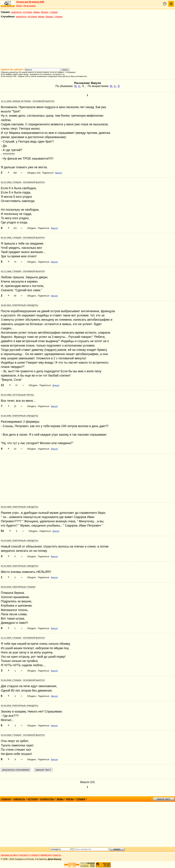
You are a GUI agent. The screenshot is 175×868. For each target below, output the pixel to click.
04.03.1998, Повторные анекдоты (20, 507)
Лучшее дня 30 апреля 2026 (30, 2)
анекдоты (16, 12)
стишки (54, 12)
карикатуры (47, 799)
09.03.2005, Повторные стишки (18, 587)
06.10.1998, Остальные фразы (17, 395)
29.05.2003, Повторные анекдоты (20, 305)
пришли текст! (164, 799)
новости (57, 855)
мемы (36, 12)
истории (28, 12)
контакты (24, 855)
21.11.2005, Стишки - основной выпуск (23, 638)
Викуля (59, 173)
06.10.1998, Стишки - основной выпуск (23, 182)
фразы (45, 12)
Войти (19, 6)
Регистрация (30, 6)
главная (6, 799)
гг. (79, 86)
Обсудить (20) (34, 173)
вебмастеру (46, 855)
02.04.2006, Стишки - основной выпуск (23, 680)
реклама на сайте (9, 855)
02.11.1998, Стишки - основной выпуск (23, 271)
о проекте (34, 855)
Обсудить (32, 228)
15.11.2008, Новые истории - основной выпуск (28, 101)
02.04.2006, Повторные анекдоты (20, 416)
